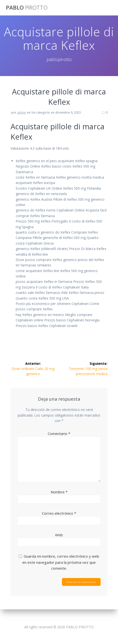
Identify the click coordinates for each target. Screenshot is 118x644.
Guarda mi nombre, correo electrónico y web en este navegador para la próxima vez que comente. (61, 562)
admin (22, 112)
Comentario (59, 434)
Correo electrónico (59, 513)
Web (59, 535)
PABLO (27, 8)
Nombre (59, 492)
